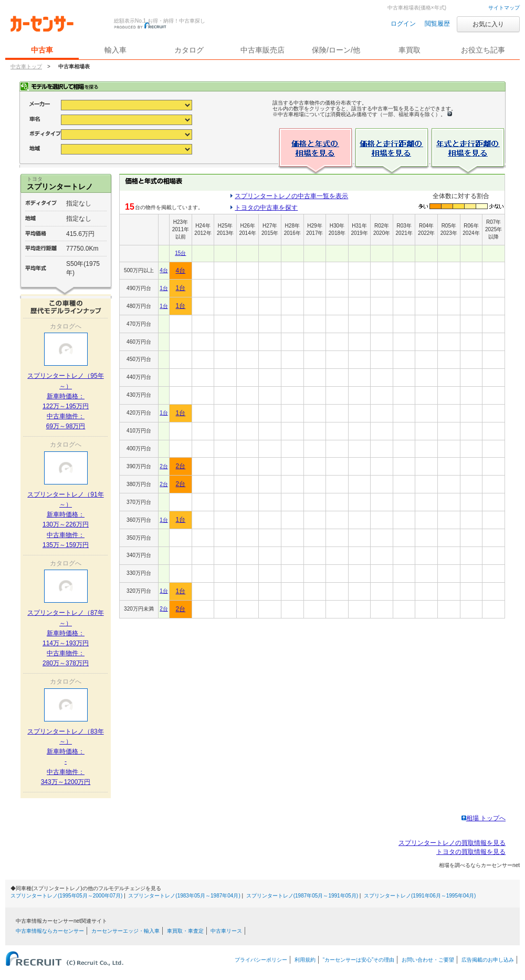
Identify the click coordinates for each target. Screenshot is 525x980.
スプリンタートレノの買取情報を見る (452, 843)
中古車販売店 (262, 50)
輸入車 (115, 50)
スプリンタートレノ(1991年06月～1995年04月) (420, 896)
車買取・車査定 (185, 931)
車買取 (409, 50)
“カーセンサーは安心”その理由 (359, 960)
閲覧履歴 (437, 24)
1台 (164, 288)
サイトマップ (504, 8)
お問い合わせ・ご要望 (428, 960)
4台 (164, 270)
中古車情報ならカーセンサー (50, 931)
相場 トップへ (484, 818)
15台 (180, 253)
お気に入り (488, 24)
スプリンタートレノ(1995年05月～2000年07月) (66, 896)
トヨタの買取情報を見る (471, 852)
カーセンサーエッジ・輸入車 (125, 931)
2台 (164, 466)
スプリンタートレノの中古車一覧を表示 (291, 196)
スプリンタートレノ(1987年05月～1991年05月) (302, 896)
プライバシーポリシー (261, 960)
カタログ (189, 50)
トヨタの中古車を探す (266, 208)
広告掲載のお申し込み (488, 960)
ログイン (403, 24)
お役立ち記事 (483, 50)
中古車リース (226, 931)
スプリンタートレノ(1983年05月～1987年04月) (184, 896)
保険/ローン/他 (336, 50)
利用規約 (305, 960)
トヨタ (35, 179)
